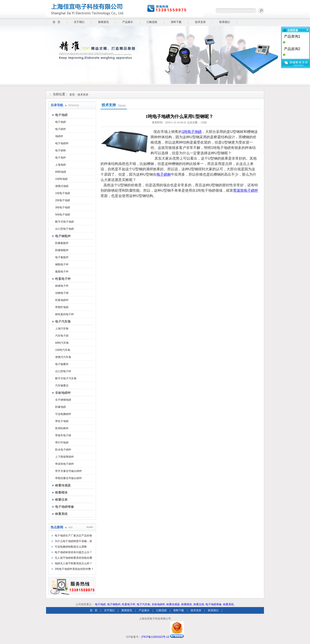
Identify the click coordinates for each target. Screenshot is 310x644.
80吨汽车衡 (62, 343)
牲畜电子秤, (129, 604)
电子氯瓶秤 (62, 257)
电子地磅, (101, 604)
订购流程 (152, 22)
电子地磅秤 (62, 143)
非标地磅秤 (63, 393)
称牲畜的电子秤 (64, 314)
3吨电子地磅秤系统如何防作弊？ (74, 569)
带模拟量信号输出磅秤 (68, 478)
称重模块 (61, 492)
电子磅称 (60, 150)
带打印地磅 (62, 443)
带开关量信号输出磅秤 (68, 471)
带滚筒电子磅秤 (64, 464)
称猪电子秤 (62, 286)
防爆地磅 (60, 407)
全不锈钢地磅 (63, 400)
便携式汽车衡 (63, 357)
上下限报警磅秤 (64, 457)
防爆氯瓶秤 (62, 243)
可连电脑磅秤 (63, 414)
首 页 (56, 22)
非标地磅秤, (159, 604)
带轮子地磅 (62, 421)
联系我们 (225, 22)
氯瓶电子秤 (62, 272)
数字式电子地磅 (64, 222)
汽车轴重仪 (62, 386)
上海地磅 (60, 165)
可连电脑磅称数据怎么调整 (71, 547)
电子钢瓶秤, (114, 604)
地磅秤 (59, 136)
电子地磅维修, (214, 604)
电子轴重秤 (62, 364)
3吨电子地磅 (63, 207)
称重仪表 (61, 500)
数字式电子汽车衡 (66, 378)
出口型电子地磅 (64, 229)
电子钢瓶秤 (63, 236)
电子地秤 (60, 158)
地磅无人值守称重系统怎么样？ (73, 563)
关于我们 (79, 22)
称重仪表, (199, 604)
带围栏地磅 (62, 307)
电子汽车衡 (63, 321)
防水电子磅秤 (63, 450)
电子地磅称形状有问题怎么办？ (73, 552)
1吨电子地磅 (63, 193)
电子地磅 (61, 115)
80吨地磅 (61, 172)
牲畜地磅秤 (62, 300)
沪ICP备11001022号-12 (155, 637)
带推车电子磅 (63, 435)
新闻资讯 (103, 22)
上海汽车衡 (62, 329)
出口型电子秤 (63, 371)
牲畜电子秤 (63, 279)
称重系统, (229, 604)
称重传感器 (63, 485)
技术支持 (200, 22)
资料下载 (176, 22)
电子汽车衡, (144, 604)
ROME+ (90, 527)
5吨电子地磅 (63, 215)
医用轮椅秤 (62, 428)
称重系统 (61, 514)
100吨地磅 (61, 179)
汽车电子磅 (62, 336)
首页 (72, 95)
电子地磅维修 (64, 507)
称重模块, (187, 604)
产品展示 (128, 22)
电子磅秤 (60, 129)
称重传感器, (173, 604)
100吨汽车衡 (63, 350)
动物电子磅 (62, 293)
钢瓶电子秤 (62, 264)
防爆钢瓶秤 (62, 250)
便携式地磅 (62, 186)
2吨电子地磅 (63, 200)
